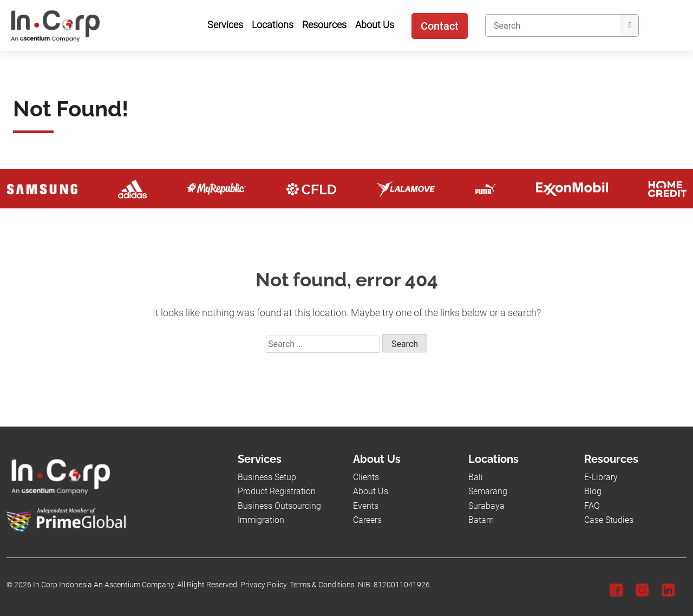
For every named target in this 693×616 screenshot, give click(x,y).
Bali (476, 477)
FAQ (592, 506)
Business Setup (267, 477)
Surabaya (486, 506)
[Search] (553, 25)
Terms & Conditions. (323, 585)
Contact (440, 26)
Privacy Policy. (264, 585)
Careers (367, 520)
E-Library (601, 477)
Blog (593, 491)
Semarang (488, 491)
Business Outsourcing (279, 506)
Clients (366, 477)
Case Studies (609, 520)
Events (366, 506)
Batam (481, 520)
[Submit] (630, 25)
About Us (371, 491)
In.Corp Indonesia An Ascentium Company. (104, 585)
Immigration (261, 520)
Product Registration (277, 491)
